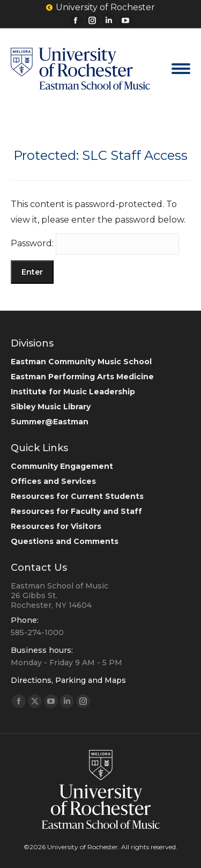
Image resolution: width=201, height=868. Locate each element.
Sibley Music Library (51, 407)
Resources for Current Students (77, 496)
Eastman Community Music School (81, 362)
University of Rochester (100, 8)
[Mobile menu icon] (181, 69)
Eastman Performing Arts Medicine (82, 377)
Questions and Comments (65, 541)
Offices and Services (53, 481)
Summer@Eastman (50, 422)
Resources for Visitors (56, 526)
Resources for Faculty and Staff (76, 511)
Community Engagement (62, 466)
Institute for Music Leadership (73, 392)
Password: (95, 243)
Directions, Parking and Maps (68, 680)
